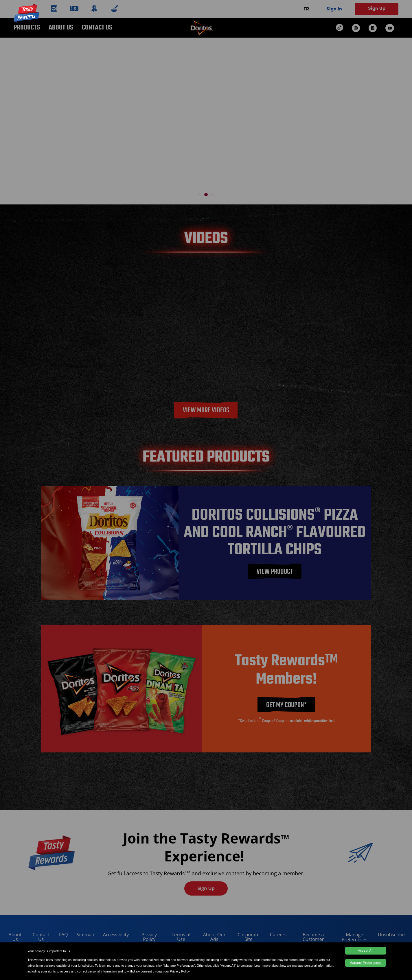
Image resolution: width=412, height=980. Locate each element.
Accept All (366, 951)
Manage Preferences (366, 963)
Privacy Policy (180, 971)
